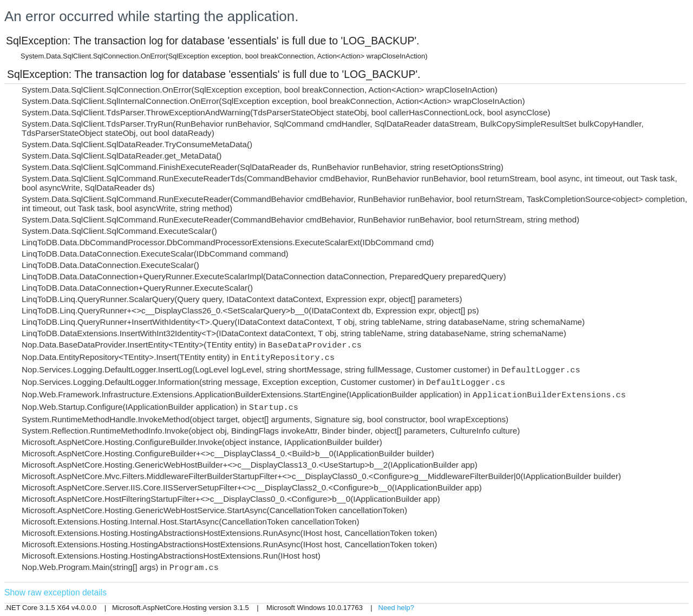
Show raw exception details (55, 592)
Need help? (397, 608)
